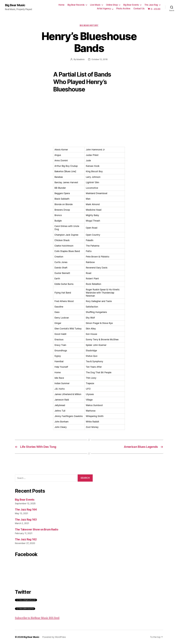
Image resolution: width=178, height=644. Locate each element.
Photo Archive (123, 8)
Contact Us (139, 8)
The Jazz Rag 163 (26, 520)
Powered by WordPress (54, 637)
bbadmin (80, 59)
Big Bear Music (15, 5)
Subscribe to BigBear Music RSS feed (37, 618)
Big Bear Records (76, 5)
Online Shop (112, 5)
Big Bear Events (131, 5)
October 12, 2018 (99, 59)
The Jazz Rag (151, 5)
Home (61, 5)
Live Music (95, 5)
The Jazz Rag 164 (26, 510)
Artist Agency (104, 8)
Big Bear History (89, 25)
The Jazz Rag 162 (26, 539)
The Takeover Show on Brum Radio (37, 529)
